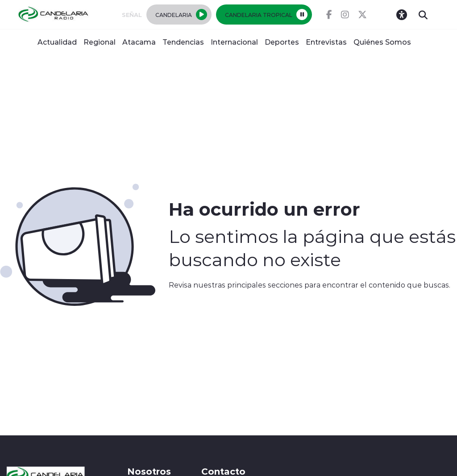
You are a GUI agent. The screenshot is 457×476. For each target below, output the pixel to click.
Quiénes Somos (382, 42)
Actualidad (57, 42)
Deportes (282, 42)
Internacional (234, 42)
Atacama (139, 42)
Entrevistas (326, 42)
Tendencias (183, 42)
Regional (100, 42)
